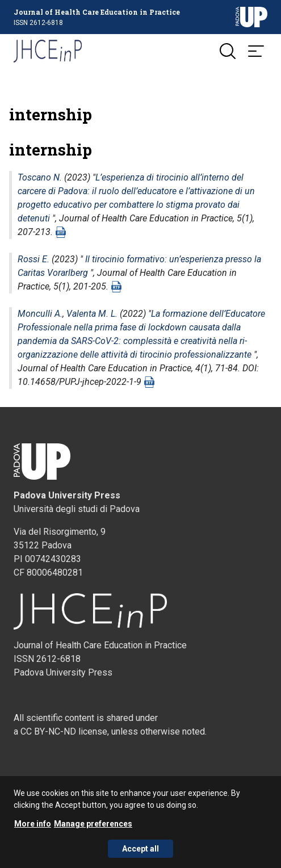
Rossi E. (33, 259)
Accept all (140, 853)
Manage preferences (93, 828)
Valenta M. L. (92, 314)
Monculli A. (40, 314)
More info (33, 828)
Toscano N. (40, 177)
